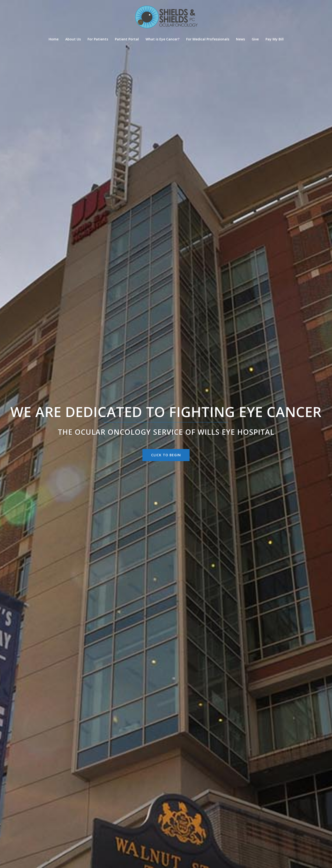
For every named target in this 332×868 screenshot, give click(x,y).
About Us (73, 39)
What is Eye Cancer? (162, 39)
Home (54, 39)
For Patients (98, 39)
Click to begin (166, 455)
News (240, 39)
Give (255, 39)
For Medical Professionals (208, 39)
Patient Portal (127, 39)
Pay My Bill (275, 39)
